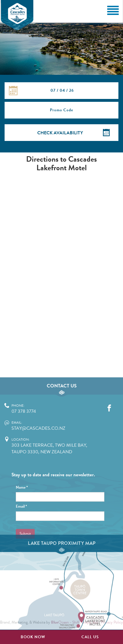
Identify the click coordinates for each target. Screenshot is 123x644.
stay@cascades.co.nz (54, 461)
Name (22, 523)
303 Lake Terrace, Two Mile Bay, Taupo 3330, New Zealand (54, 482)
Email (21, 542)
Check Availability (60, 133)
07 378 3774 (54, 445)
